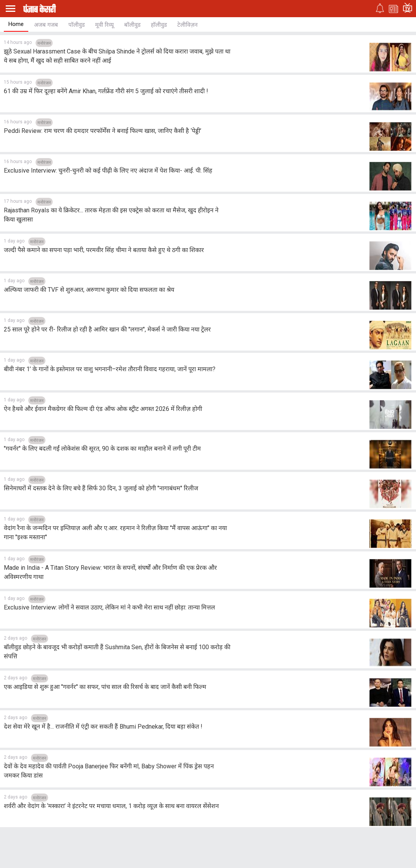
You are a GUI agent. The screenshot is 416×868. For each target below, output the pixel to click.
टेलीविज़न (187, 25)
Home (16, 24)
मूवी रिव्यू (104, 25)
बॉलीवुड (132, 25)
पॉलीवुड (77, 25)
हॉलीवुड (159, 25)
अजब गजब (46, 25)
